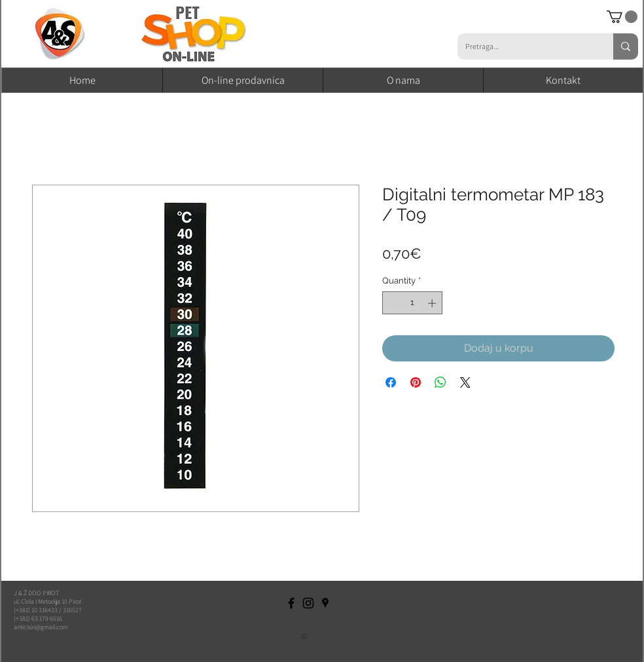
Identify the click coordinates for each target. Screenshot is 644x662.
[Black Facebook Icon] (291, 603)
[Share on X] (465, 382)
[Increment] (433, 303)
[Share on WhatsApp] (440, 382)
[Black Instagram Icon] (308, 603)
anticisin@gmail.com (41, 627)
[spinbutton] (413, 303)
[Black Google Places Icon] (325, 603)
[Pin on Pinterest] (416, 382)
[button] (622, 17)
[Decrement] (392, 303)
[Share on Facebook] (391, 382)
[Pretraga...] (526, 46)
